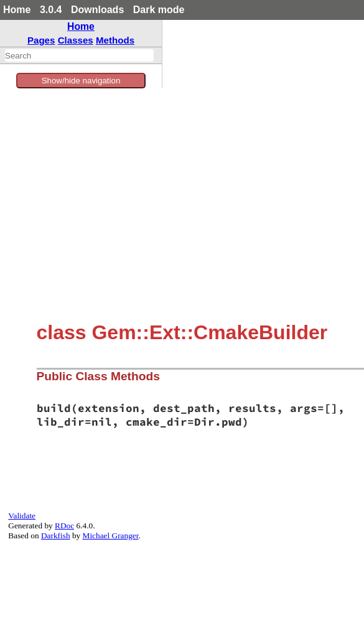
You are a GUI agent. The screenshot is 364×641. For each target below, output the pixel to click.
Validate (22, 516)
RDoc (64, 526)
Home (17, 10)
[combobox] (79, 55)
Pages (41, 40)
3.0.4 (51, 10)
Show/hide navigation (81, 81)
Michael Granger (111, 536)
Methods (115, 40)
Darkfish (56, 536)
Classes (76, 40)
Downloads (97, 10)
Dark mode (159, 10)
